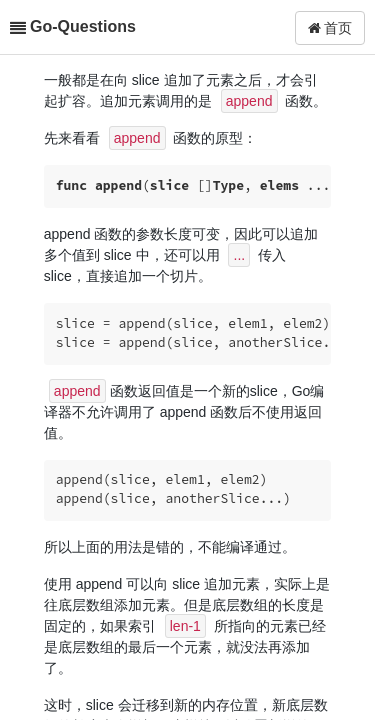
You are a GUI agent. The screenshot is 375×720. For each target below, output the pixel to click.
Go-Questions (83, 26)
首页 (330, 28)
